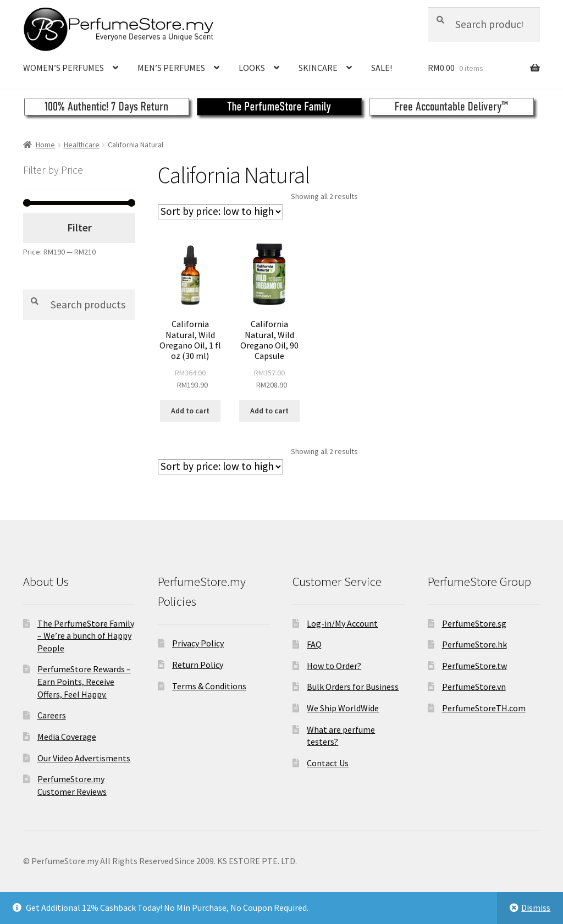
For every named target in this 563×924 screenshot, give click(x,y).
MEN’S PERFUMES (171, 68)
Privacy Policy (198, 643)
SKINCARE (318, 68)
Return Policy (198, 665)
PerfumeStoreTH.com (484, 708)
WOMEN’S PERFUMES (64, 68)
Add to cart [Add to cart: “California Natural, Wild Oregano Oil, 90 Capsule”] (269, 411)
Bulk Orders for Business (353, 687)
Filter (79, 228)
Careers (52, 715)
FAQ (314, 644)
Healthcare (82, 145)
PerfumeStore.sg (474, 623)
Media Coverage (67, 737)
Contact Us (328, 763)
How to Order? (334, 666)
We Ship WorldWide (343, 708)
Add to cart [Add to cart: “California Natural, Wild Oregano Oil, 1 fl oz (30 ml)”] (190, 411)
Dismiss (536, 908)
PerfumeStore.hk (474, 644)
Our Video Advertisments (84, 758)
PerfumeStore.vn (474, 687)
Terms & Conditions (209, 686)
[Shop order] (220, 212)
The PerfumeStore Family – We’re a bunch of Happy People (86, 636)
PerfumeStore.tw (474, 666)
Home (45, 145)
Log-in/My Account (342, 623)
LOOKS (252, 68)
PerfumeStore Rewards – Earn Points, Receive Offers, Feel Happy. (84, 681)
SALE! (382, 68)
